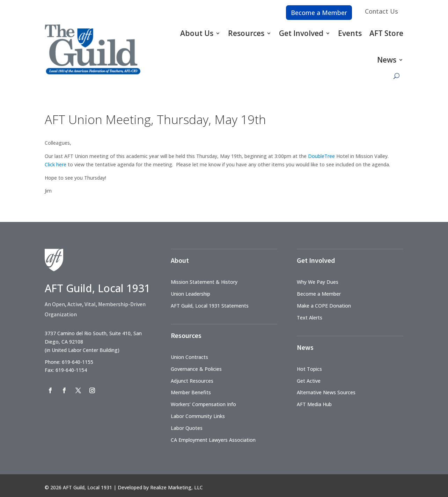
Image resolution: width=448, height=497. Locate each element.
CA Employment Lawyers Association (213, 440)
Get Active (309, 381)
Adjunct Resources (192, 381)
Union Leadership (190, 294)
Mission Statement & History (204, 282)
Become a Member (319, 13)
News (387, 60)
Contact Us (381, 11)
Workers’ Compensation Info (203, 404)
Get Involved (301, 33)
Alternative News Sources (326, 392)
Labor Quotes (187, 428)
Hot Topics (309, 369)
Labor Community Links (198, 416)
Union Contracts (189, 357)
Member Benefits (191, 392)
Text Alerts (310, 318)
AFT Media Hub (314, 404)
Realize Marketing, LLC (177, 487)
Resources (246, 33)
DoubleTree (321, 156)
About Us (197, 33)
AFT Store (386, 33)
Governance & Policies (196, 369)
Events (350, 33)
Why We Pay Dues (318, 282)
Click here (56, 164)
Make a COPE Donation (324, 306)
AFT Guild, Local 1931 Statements (210, 306)
